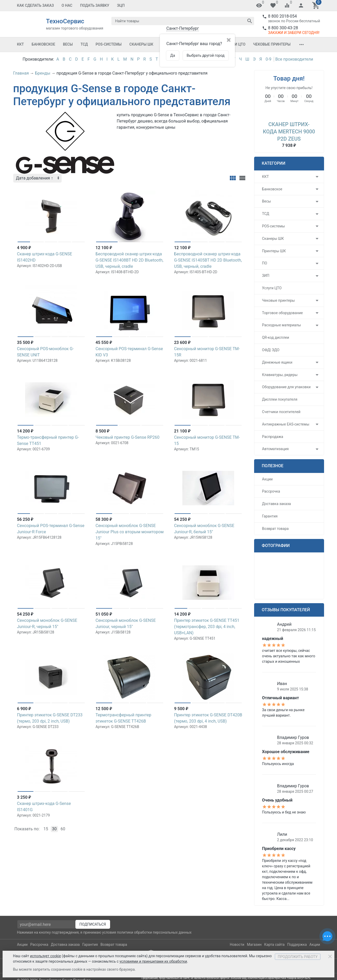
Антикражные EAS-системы (286, 424)
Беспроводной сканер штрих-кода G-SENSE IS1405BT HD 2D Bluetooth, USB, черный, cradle (208, 260)
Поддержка (297, 945)
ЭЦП (121, 5)
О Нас (67, 5)
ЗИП (266, 276)
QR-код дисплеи (276, 337)
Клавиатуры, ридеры (280, 375)
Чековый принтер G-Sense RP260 (128, 437)
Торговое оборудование (283, 313)
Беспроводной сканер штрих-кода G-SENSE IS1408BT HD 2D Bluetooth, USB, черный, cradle (130, 260)
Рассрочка (271, 491)
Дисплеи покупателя (280, 399)
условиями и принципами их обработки (153, 961)
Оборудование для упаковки (286, 387)
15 (46, 829)
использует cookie (45, 956)
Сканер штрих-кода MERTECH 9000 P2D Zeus (289, 132)
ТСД (84, 44)
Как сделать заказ (35, 5)
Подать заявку (95, 5)
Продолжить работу (298, 957)
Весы (68, 44)
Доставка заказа (277, 504)
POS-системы (109, 44)
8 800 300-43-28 (283, 28)
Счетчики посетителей (281, 412)
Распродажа (273, 437)
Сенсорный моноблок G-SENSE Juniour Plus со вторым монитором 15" (130, 532)
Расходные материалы (282, 325)
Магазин (254, 945)
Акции (267, 479)
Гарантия (270, 516)
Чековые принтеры (272, 44)
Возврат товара (275, 529)
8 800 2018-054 (282, 16)
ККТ (21, 44)
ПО (265, 263)
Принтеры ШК (274, 251)
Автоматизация (275, 449)
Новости (237, 945)
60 (63, 829)
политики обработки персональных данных (154, 932)
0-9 (268, 59)
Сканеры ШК (141, 44)
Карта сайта (274, 945)
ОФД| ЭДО (271, 350)
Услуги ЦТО (272, 288)
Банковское (43, 44)
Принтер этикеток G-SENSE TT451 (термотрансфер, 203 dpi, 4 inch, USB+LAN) (207, 627)
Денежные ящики (277, 362)
